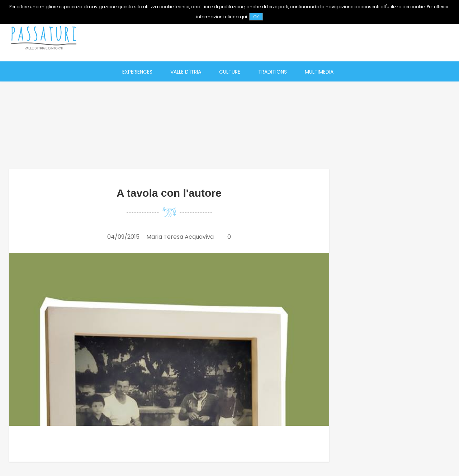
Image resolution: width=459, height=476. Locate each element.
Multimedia (319, 72)
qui (243, 17)
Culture (230, 72)
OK (256, 17)
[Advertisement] (320, 38)
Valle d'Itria (186, 72)
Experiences (137, 72)
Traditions (273, 72)
